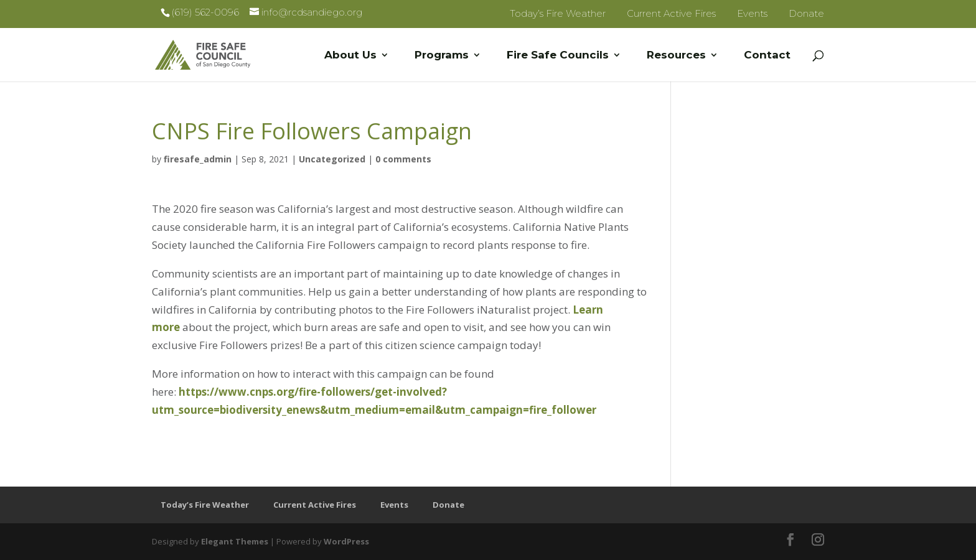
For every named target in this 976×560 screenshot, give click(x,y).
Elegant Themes (235, 541)
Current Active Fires (671, 13)
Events (752, 13)
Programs (442, 56)
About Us (350, 56)
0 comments (403, 159)
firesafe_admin (198, 159)
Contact (767, 56)
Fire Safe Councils (558, 56)
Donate (806, 13)
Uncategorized (332, 159)
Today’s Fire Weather (558, 13)
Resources (676, 56)
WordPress (346, 541)
